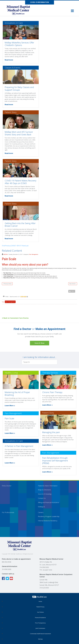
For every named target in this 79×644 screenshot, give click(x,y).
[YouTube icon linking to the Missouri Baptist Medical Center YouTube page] (12, 578)
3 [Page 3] (12, 246)
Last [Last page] (27, 246)
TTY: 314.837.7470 (46, 570)
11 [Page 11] (21, 246)
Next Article (72, 284)
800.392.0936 (7, 562)
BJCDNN (6, 254)
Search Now (40, 343)
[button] (72, 11)
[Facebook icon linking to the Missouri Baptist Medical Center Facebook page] (4, 578)
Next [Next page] (24, 246)
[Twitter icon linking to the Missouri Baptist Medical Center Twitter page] (8, 578)
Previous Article (8, 284)
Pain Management (34, 254)
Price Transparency (40, 623)
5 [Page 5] (14, 246)
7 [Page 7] (16, 246)
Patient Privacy (40, 607)
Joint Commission (40, 628)
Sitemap (40, 639)
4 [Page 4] (13, 246)
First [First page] (3, 246)
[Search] (40, 362)
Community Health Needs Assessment (40, 634)
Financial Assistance (40, 618)
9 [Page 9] (18, 246)
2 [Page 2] (11, 246)
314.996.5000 (7, 569)
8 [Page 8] (17, 246)
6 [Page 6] (15, 246)
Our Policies (40, 612)
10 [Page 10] (20, 246)
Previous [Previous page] (8, 246)
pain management (10, 302)
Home (40, 601)
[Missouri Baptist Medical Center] (20, 11)
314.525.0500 (44, 588)
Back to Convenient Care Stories (15, 318)
